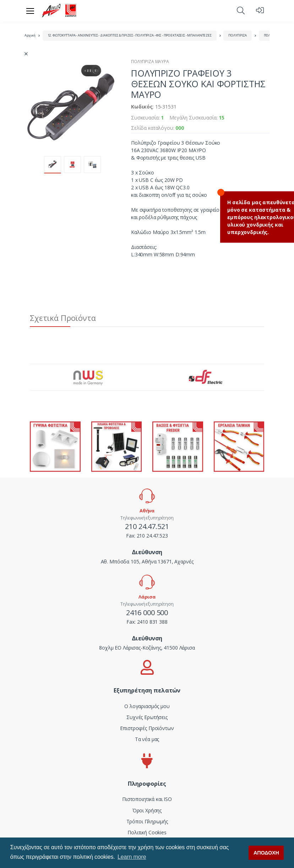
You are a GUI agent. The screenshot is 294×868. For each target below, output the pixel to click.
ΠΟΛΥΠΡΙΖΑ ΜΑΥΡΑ (150, 62)
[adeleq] (59, 11)
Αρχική (30, 35)
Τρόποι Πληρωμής (147, 821)
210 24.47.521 (147, 526)
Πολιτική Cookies (147, 832)
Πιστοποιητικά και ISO (147, 799)
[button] (241, 10)
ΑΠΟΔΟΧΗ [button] (266, 853)
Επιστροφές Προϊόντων (147, 728)
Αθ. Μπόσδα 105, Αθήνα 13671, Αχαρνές (147, 561)
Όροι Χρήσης (147, 810)
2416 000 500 (147, 613)
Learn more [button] (132, 857)
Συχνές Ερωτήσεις (147, 717)
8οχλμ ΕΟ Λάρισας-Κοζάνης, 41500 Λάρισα (147, 648)
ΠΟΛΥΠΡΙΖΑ (238, 35)
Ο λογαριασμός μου (147, 706)
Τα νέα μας (147, 739)
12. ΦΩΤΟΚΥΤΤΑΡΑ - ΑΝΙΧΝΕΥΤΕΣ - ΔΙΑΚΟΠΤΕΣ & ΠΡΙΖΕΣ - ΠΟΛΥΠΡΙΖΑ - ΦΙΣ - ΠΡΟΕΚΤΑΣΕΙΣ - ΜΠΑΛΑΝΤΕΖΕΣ (130, 35)
